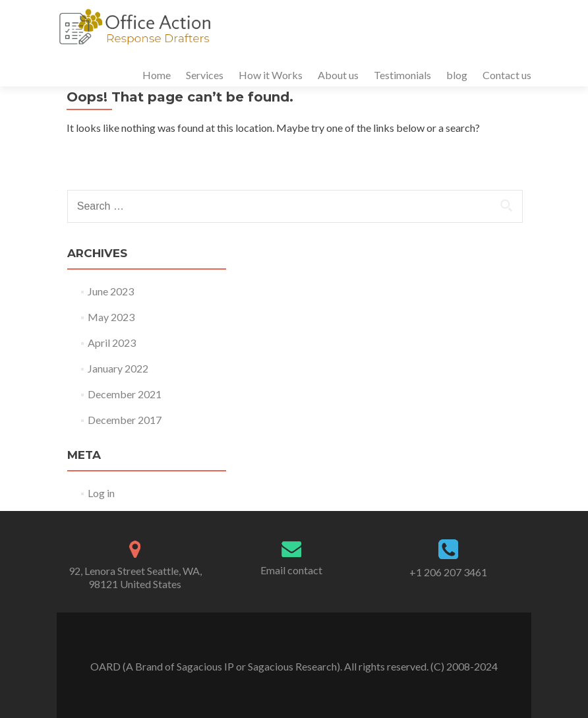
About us (338, 75)
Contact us (507, 75)
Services (205, 75)
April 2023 (112, 343)
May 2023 (111, 317)
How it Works (271, 75)
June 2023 (111, 291)
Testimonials (402, 75)
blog (457, 75)
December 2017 (125, 420)
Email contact (291, 570)
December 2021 (125, 394)
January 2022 (118, 368)
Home (157, 75)
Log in (101, 493)
